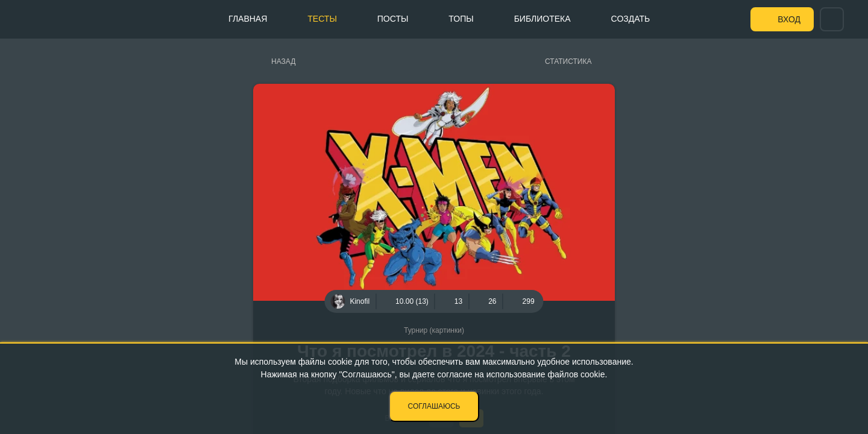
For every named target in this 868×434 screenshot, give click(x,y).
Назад (283, 61)
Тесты (322, 19)
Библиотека (542, 19)
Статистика (568, 61)
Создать (631, 19)
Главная (248, 19)
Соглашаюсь (434, 406)
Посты (393, 19)
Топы (461, 19)
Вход (789, 19)
